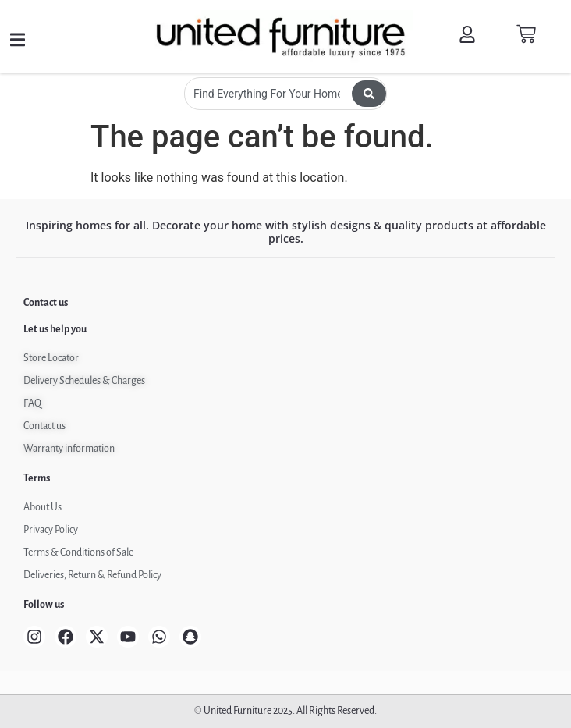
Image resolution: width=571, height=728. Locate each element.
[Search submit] (369, 94)
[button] (18, 40)
